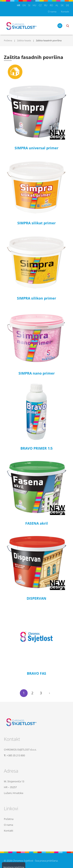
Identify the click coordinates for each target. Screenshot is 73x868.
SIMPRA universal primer (36, 148)
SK (62, 5)
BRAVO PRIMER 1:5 (36, 448)
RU (46, 5)
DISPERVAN (36, 598)
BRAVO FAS (36, 673)
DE (68, 5)
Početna (8, 40)
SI (29, 5)
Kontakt (65, 12)
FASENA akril (37, 523)
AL (57, 5)
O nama (52, 12)
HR (18, 5)
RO (51, 5)
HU (34, 5)
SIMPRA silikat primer (36, 223)
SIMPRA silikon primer (36, 298)
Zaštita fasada (24, 40)
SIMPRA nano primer (37, 373)
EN (24, 5)
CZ (40, 5)
